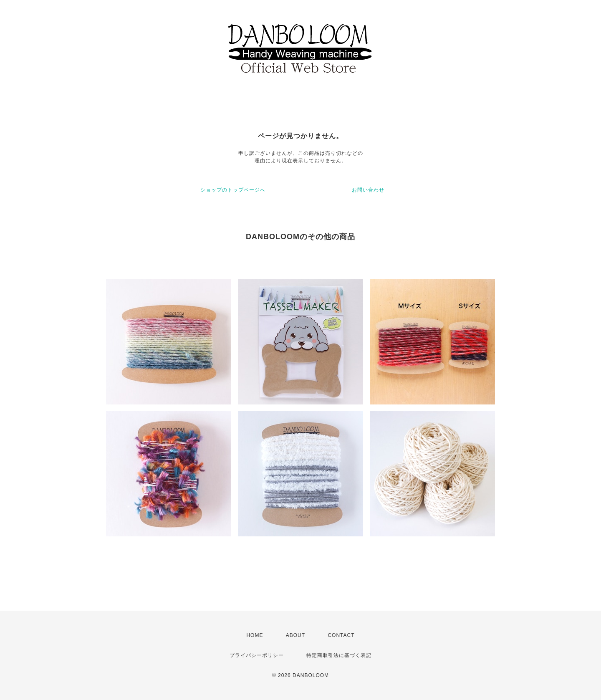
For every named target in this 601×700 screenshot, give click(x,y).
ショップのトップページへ (233, 190)
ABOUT (295, 635)
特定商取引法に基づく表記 (339, 655)
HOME (255, 635)
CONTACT (341, 635)
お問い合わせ (368, 190)
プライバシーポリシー (257, 655)
